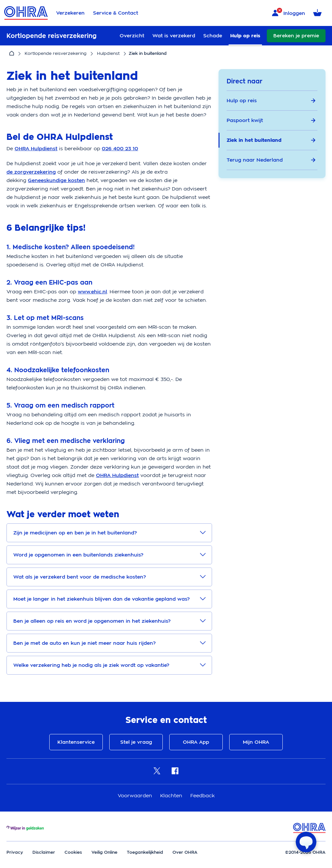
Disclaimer (44, 852)
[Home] (12, 54)
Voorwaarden (136, 795)
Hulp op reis (245, 36)
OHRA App (196, 742)
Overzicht (132, 36)
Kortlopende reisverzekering (56, 53)
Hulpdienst (108, 53)
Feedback (202, 795)
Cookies (73, 852)
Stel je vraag (136, 742)
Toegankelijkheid (145, 852)
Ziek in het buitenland (271, 140)
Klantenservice (76, 742)
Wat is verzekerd (174, 36)
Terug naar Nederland (271, 160)
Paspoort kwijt (271, 120)
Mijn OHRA (256, 742)
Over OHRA (185, 852)
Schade (213, 36)
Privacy (15, 852)
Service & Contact (116, 13)
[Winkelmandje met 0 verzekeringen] (319, 13)
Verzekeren (70, 13)
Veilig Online (104, 852)
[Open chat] (306, 842)
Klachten (172, 795)
